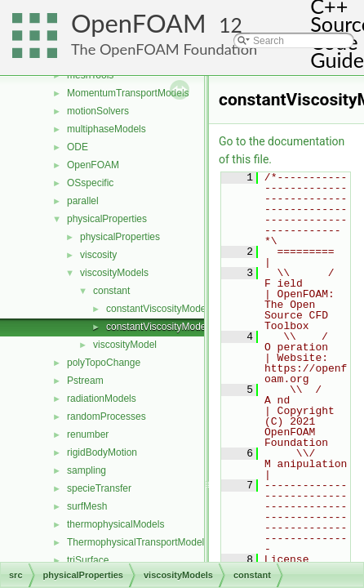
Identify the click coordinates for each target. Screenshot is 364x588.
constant (111, 291)
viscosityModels (114, 273)
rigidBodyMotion (102, 452)
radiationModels (102, 399)
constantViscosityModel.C (162, 309)
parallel (83, 201)
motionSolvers (98, 111)
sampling (87, 470)
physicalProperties (107, 219)
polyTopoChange (104, 363)
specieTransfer (99, 488)
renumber (88, 434)
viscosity (98, 255)
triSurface (88, 560)
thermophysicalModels (115, 524)
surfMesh (87, 506)
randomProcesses (107, 416)
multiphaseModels (107, 129)
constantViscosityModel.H (162, 327)
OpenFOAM (139, 23)
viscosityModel (125, 345)
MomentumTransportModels (128, 93)
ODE (78, 147)
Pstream (85, 381)
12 (231, 25)
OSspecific (90, 183)
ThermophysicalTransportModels (138, 542)
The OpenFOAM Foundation (164, 49)
